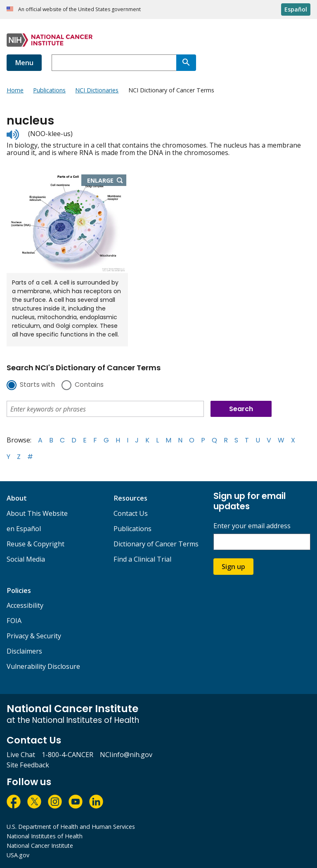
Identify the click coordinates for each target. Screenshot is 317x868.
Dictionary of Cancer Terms (156, 544)
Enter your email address (252, 526)
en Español (24, 529)
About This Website (37, 513)
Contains (89, 385)
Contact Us (131, 513)
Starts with (37, 385)
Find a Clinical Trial (142, 559)
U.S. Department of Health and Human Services (71, 827)
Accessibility (25, 605)
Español (296, 9)
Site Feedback (28, 765)
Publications (132, 529)
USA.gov (18, 855)
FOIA (14, 621)
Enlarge (107, 181)
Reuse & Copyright (35, 544)
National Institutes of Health (45, 836)
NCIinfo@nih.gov (126, 755)
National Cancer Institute (40, 846)
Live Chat (21, 755)
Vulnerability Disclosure (43, 666)
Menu (24, 63)
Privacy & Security (34, 636)
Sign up (233, 567)
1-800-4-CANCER (67, 755)
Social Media (26, 559)
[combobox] (114, 63)
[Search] (186, 63)
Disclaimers (24, 651)
